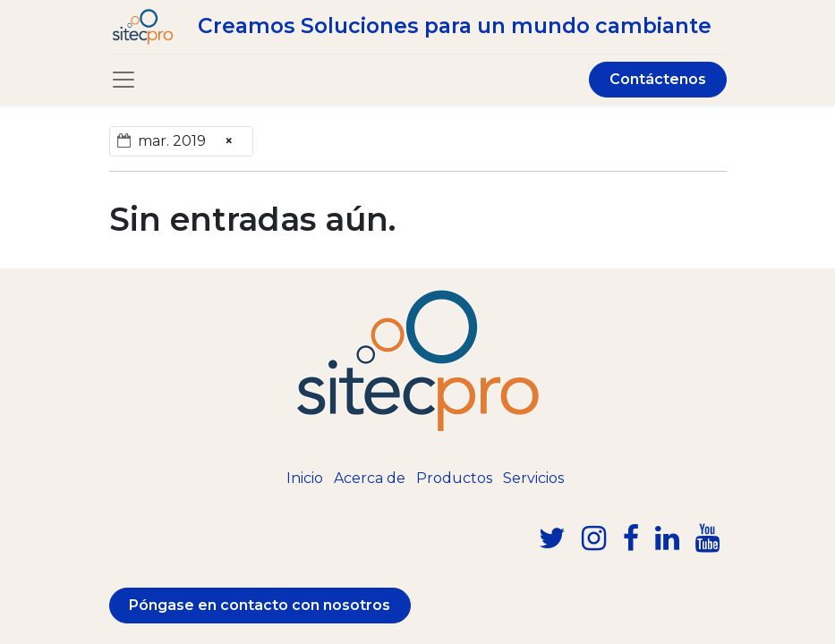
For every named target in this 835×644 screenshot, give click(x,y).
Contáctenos (658, 79)
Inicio (305, 478)
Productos (454, 478)
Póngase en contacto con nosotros (260, 605)
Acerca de (370, 478)
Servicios (533, 478)
